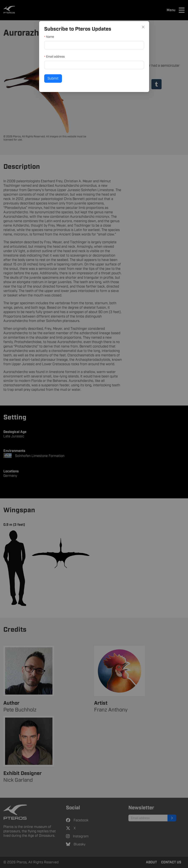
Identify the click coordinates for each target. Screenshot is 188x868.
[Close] (142, 28)
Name (51, 38)
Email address (56, 57)
